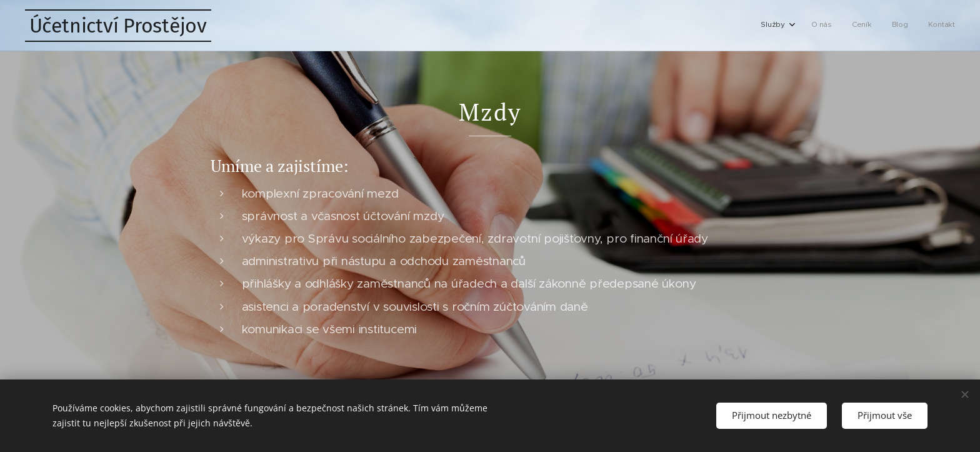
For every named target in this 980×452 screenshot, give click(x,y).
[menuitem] (875, 26)
